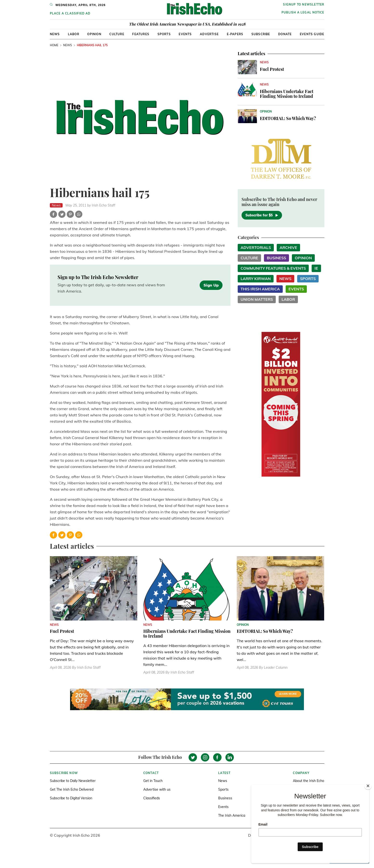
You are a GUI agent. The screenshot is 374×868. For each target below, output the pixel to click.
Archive (288, 247)
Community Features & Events (273, 268)
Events (185, 34)
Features (141, 34)
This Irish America (260, 289)
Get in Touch (153, 781)
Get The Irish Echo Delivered (72, 789)
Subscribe (261, 34)
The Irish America (232, 815)
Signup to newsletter (304, 4)
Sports (164, 34)
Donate (285, 34)
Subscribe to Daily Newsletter (73, 781)
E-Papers (235, 34)
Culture (117, 34)
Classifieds (152, 798)
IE (316, 268)
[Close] (368, 786)
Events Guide (312, 34)
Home (54, 45)
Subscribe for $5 (262, 215)
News (55, 34)
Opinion (94, 34)
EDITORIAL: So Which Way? (288, 118)
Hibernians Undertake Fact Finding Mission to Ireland (287, 94)
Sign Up (211, 285)
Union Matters (257, 299)
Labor (74, 34)
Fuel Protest (272, 69)
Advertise (209, 34)
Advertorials (256, 247)
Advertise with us (157, 789)
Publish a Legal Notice (303, 12)
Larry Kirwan (256, 279)
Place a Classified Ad (70, 13)
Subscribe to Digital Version (71, 798)
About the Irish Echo (308, 781)
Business (276, 258)
